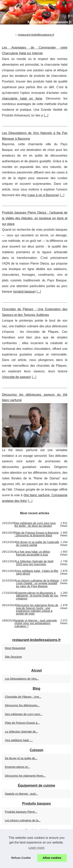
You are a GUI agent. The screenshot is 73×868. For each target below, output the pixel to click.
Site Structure (13, 657)
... (46, 115)
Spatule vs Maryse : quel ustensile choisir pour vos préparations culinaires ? (36, 623)
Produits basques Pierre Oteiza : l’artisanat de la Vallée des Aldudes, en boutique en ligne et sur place (35, 218)
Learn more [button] (37, 848)
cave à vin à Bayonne (43, 195)
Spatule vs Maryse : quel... (21, 794)
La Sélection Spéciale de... (21, 732)
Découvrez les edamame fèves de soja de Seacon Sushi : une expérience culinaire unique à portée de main (37, 610)
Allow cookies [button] (52, 858)
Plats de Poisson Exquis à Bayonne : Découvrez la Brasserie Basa (36, 534)
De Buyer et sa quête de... (21, 758)
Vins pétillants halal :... (19, 740)
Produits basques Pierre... (21, 812)
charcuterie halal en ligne (22, 98)
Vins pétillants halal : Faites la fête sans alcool (37, 572)
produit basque (24, 292)
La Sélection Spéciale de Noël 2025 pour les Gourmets (35, 563)
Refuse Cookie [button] (21, 858)
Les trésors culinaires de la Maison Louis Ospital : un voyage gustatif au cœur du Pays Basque (38, 583)
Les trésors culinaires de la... (23, 820)
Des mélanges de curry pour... (24, 714)
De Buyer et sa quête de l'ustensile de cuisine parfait (38, 544)
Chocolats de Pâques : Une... (23, 697)
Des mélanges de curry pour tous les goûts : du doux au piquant (35, 525)
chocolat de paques (16, 377)
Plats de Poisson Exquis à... (22, 723)
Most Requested (15, 648)
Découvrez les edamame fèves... (25, 776)
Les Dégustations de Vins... (22, 679)
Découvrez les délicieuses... (22, 705)
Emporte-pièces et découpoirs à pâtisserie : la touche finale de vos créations (37, 596)
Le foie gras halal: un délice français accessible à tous (33, 553)
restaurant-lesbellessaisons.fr (36, 35)
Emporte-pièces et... (17, 767)
